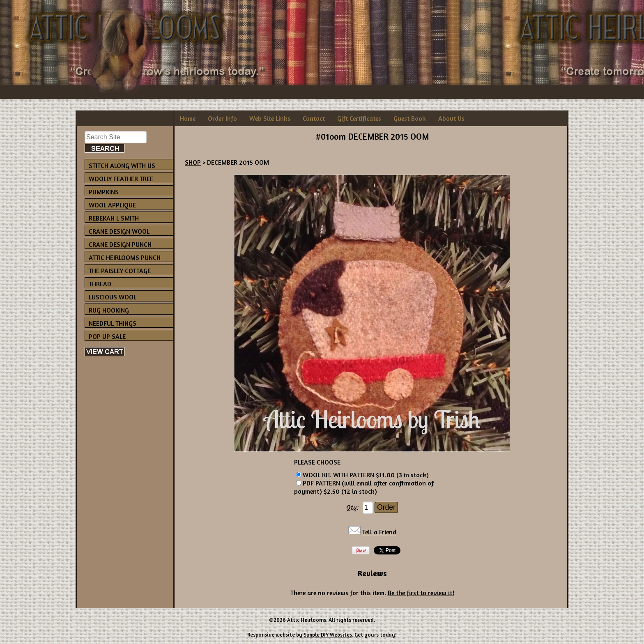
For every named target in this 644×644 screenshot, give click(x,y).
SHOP (193, 162)
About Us (451, 118)
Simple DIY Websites (328, 635)
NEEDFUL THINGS (113, 323)
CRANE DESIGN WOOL (119, 231)
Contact (314, 118)
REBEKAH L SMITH (114, 218)
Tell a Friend (379, 532)
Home (188, 118)
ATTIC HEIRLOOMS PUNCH (125, 258)
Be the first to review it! (421, 593)
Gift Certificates (359, 118)
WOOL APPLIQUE (112, 205)
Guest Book (410, 118)
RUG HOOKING (109, 310)
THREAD (100, 284)
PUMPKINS (104, 192)
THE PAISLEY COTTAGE (120, 271)
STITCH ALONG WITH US (122, 166)
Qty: (353, 507)
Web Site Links (270, 118)
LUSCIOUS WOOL (113, 297)
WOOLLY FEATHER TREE (121, 179)
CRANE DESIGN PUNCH (120, 244)
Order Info (222, 118)
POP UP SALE (107, 336)
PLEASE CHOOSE (317, 462)
